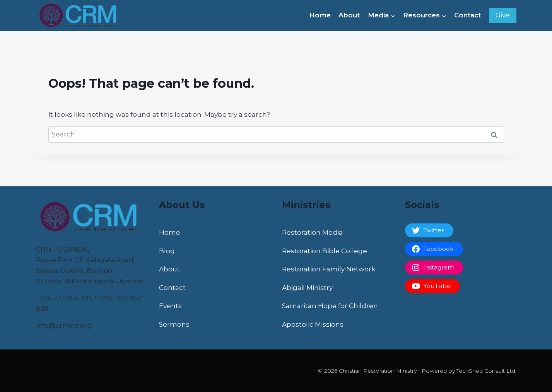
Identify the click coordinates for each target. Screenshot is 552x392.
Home (320, 15)
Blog (167, 251)
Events (170, 306)
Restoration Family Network (329, 269)
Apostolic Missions (313, 324)
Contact (467, 15)
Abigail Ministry (307, 288)
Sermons (174, 324)
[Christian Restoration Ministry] (80, 15)
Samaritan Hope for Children (330, 306)
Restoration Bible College (325, 251)
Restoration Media (312, 232)
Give (503, 15)
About (349, 15)
